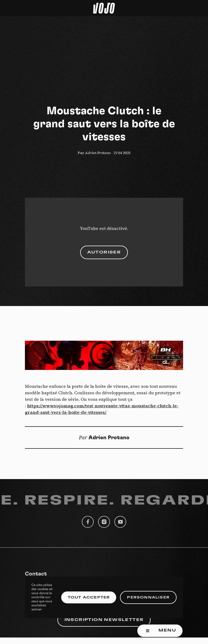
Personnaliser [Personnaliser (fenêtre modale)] (148, 597)
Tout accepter (89, 597)
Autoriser (104, 252)
